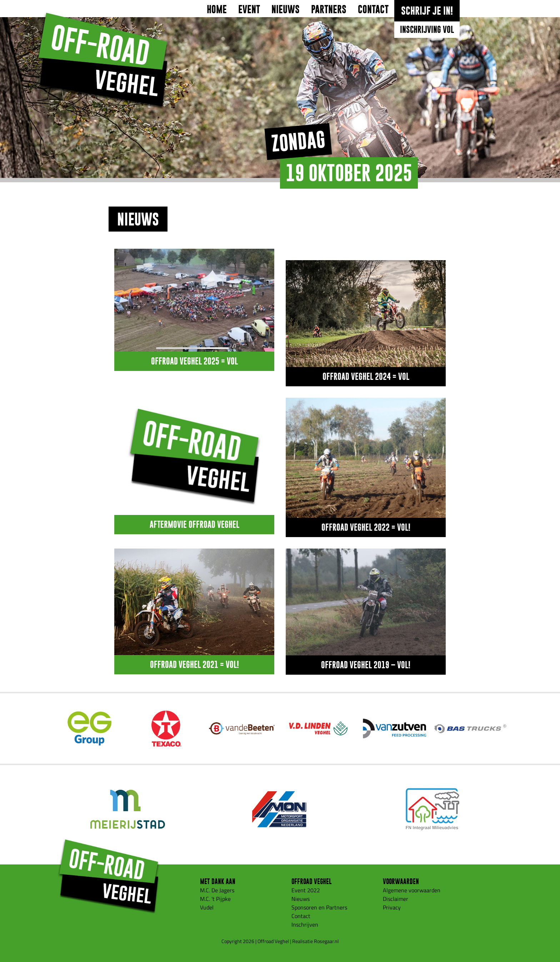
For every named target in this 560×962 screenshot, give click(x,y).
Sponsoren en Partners (319, 907)
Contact (373, 9)
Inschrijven (305, 924)
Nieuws (286, 9)
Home (217, 9)
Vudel (207, 907)
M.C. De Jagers (217, 890)
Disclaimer (396, 899)
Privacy (392, 907)
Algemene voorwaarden (412, 890)
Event (249, 9)
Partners (329, 9)
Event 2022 (306, 890)
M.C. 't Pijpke (215, 899)
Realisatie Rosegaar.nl (315, 941)
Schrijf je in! (427, 11)
